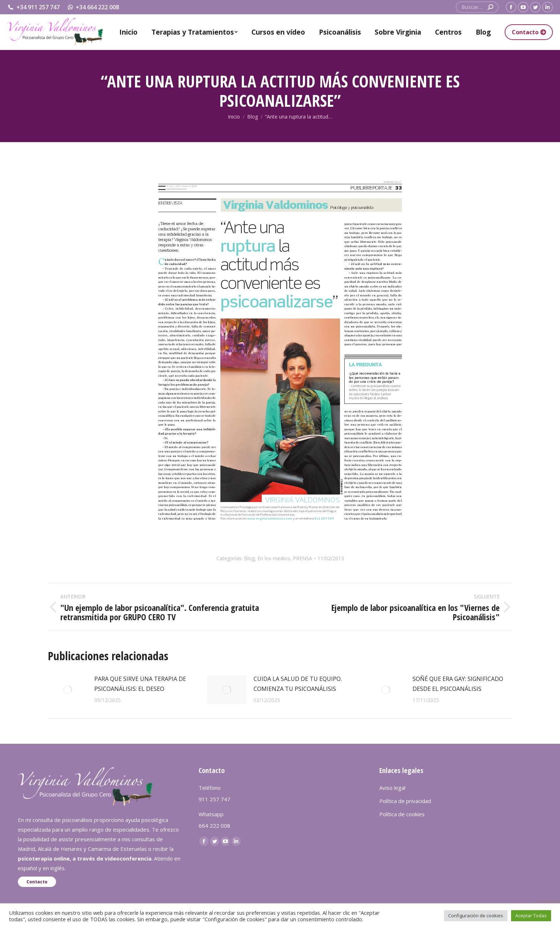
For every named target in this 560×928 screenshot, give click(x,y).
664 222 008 (214, 826)
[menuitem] (128, 32)
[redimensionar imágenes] (67, 690)
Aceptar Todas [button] (531, 916)
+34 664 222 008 (93, 7)
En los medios (274, 558)
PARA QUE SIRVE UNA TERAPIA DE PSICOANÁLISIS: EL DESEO (140, 684)
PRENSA (302, 558)
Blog (249, 558)
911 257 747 (214, 799)
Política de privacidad (405, 801)
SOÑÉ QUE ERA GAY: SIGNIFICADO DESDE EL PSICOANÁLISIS (458, 684)
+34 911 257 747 (33, 7)
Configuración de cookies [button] (476, 916)
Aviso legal (392, 788)
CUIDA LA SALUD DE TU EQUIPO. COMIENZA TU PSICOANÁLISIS (298, 684)
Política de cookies (402, 814)
